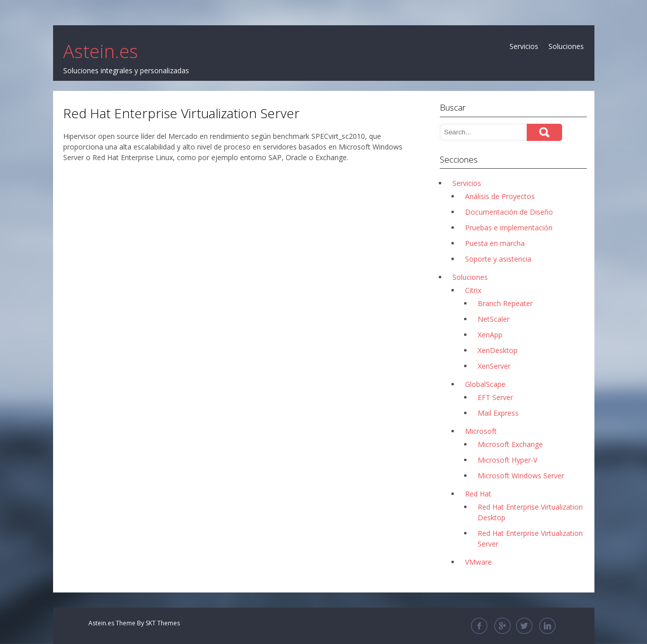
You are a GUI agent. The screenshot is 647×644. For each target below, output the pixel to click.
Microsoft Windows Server (521, 476)
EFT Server (495, 397)
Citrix (473, 290)
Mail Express (498, 413)
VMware (478, 562)
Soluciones (566, 46)
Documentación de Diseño (509, 212)
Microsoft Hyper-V (507, 460)
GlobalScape (485, 384)
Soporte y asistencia (498, 259)
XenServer (494, 366)
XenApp (490, 335)
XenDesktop (498, 350)
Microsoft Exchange (510, 444)
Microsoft (481, 431)
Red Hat (478, 494)
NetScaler (494, 319)
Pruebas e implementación (509, 228)
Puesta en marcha (495, 243)
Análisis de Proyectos (500, 196)
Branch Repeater (505, 303)
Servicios (524, 46)
